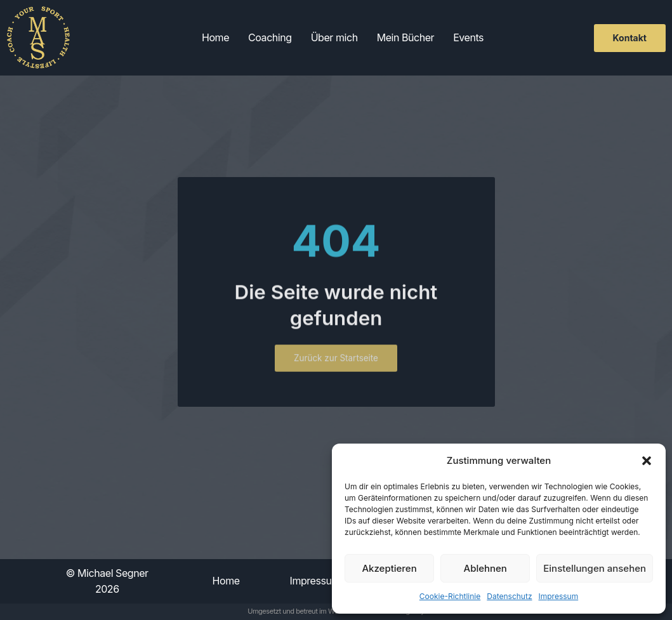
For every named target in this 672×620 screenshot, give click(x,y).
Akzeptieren (389, 568)
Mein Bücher (406, 37)
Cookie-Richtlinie (450, 596)
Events (468, 37)
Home (215, 37)
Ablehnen (485, 568)
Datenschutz (509, 596)
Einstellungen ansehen (595, 568)
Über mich (334, 37)
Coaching (270, 37)
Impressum (559, 596)
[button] (647, 461)
